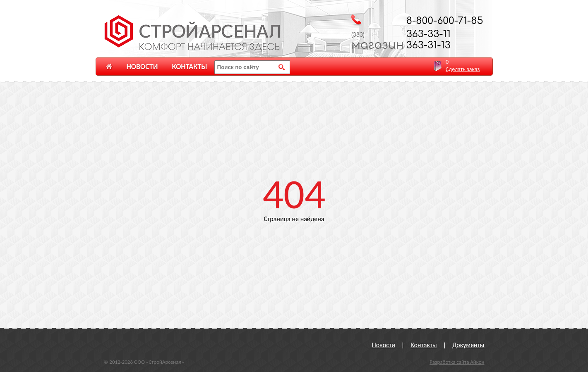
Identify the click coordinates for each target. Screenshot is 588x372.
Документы (468, 345)
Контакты (189, 67)
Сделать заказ (463, 69)
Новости (142, 67)
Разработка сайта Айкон (457, 362)
